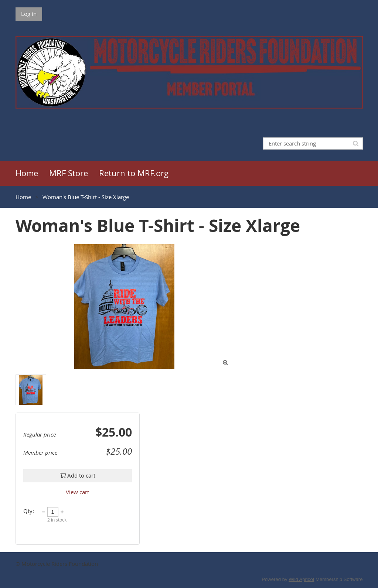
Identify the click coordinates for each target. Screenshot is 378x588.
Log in (29, 14)
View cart (77, 492)
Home (23, 197)
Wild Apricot (301, 579)
